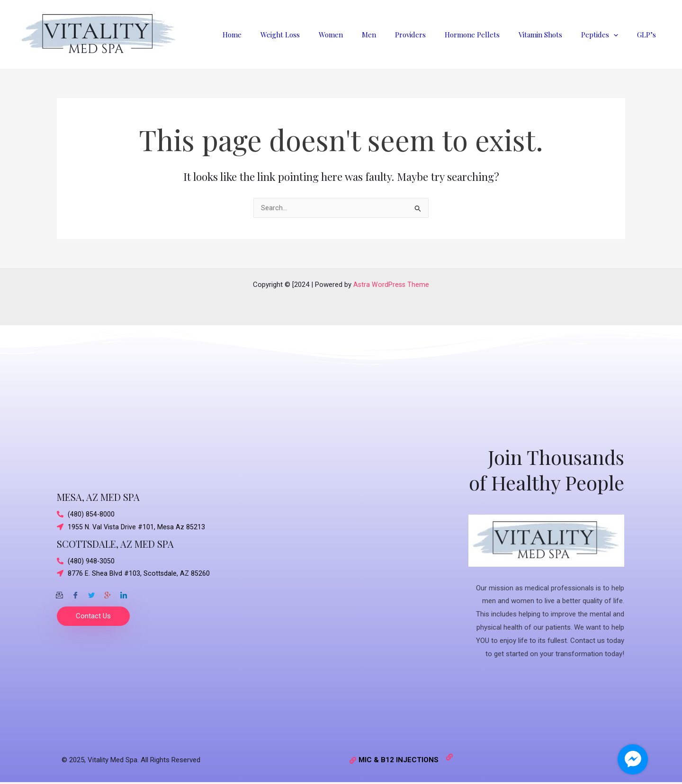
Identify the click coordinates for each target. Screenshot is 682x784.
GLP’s (649, 35)
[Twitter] (91, 593)
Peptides (607, 35)
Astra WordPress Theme (391, 285)
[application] (621, 35)
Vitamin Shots (552, 35)
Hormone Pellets (489, 35)
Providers (432, 35)
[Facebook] (75, 593)
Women (362, 35)
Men (395, 35)
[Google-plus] (108, 593)
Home (272, 35)
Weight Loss (316, 35)
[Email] (59, 593)
